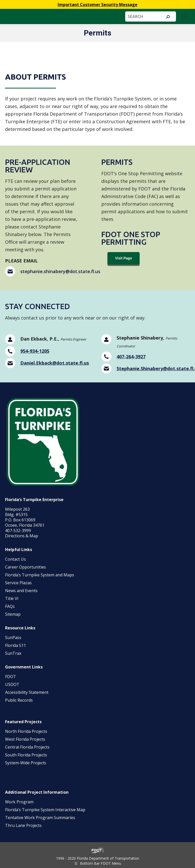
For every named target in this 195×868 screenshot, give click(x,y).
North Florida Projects (26, 731)
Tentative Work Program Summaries (40, 818)
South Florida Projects (26, 755)
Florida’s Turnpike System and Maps (40, 575)
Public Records (19, 700)
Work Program (19, 802)
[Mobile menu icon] (184, 16)
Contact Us (15, 559)
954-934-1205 (35, 351)
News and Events (21, 591)
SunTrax (13, 653)
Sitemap (13, 614)
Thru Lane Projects (23, 825)
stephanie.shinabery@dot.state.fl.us (60, 271)
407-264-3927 (131, 357)
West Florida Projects (25, 739)
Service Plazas (18, 583)
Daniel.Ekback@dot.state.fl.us (55, 363)
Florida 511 (15, 645)
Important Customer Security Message (97, 5)
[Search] (151, 16)
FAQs (10, 606)
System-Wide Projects (26, 763)
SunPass (13, 637)
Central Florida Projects (27, 747)
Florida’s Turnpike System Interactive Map (45, 810)
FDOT (11, 677)
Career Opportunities (26, 567)
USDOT (12, 684)
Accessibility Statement (27, 692)
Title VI (12, 598)
